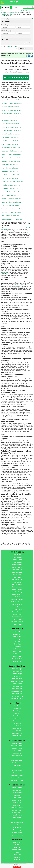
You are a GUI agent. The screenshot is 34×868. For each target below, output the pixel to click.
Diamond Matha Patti (17, 696)
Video (17, 845)
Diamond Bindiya (17, 684)
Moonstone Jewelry (17, 746)
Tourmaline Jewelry (17, 775)
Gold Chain (17, 642)
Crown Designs (17, 594)
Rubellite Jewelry (17, 763)
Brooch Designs (17, 619)
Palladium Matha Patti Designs (10, 12)
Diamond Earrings (17, 671)
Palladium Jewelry (6, 14)
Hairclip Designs (17, 609)
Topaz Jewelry (17, 773)
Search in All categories (16, 77)
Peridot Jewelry (17, 755)
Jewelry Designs (12, 11)
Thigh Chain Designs (17, 602)
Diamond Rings (17, 669)
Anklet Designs (17, 567)
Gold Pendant (17, 649)
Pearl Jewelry (17, 795)
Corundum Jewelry (17, 822)
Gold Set (17, 639)
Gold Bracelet (17, 656)
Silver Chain (17, 716)
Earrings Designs (17, 557)
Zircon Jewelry (17, 803)
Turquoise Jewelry (17, 778)
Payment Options (17, 850)
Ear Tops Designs (17, 572)
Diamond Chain (17, 679)
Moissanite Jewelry (17, 780)
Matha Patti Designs (25, 11)
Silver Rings (17, 706)
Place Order (17, 842)
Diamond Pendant (17, 686)
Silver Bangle (17, 711)
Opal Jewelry (17, 753)
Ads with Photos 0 (13, 46)
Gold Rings (17, 632)
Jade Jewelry (17, 830)
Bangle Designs (17, 589)
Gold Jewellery (17, 629)
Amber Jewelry (17, 793)
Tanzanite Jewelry (17, 770)
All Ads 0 (4, 46)
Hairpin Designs (17, 607)
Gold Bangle (17, 637)
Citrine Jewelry (17, 820)
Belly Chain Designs (17, 599)
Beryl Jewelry (17, 817)
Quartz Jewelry (17, 758)
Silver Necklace (17, 718)
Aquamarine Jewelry (17, 815)
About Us (17, 852)
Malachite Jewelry (17, 743)
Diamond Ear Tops (17, 699)
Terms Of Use (17, 855)
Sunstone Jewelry (17, 768)
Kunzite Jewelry (17, 832)
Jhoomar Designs (17, 587)
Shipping (17, 847)
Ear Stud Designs (17, 570)
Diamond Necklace (17, 681)
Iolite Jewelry (17, 827)
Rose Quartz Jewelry (17, 760)
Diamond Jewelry (17, 788)
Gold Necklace (17, 644)
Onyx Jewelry (17, 750)
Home (4, 11)
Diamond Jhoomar (17, 691)
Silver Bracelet (17, 731)
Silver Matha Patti (17, 733)
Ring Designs (17, 555)
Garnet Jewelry (17, 825)
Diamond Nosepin (17, 689)
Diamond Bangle (17, 674)
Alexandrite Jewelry (17, 808)
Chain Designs (17, 577)
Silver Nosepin (17, 726)
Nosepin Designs (17, 582)
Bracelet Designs (17, 565)
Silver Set (17, 713)
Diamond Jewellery (17, 666)
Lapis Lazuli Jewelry (17, 835)
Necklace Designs (17, 560)
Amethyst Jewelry (17, 810)
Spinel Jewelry (17, 765)
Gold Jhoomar (17, 654)
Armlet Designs (17, 604)
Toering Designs (17, 612)
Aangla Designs (17, 597)
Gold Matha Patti (17, 659)
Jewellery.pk (13, 2)
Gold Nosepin (17, 651)
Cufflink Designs (17, 617)
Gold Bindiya (17, 646)
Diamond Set (17, 676)
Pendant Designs (17, 562)
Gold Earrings (17, 634)
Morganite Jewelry (17, 748)
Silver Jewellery (17, 703)
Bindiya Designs (17, 584)
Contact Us (17, 857)
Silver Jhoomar (17, 728)
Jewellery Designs (17, 552)
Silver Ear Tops (17, 736)
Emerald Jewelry (17, 790)
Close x (31, 863)
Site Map (17, 860)
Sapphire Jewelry (17, 800)
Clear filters (28, 43)
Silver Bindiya (17, 721)
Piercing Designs (17, 624)
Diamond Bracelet (17, 694)
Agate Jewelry (17, 805)
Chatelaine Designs (17, 622)
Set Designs (17, 575)
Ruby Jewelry (17, 798)
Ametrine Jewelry (17, 812)
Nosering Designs (17, 580)
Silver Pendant (17, 723)
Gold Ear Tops (17, 661)
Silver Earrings (17, 708)
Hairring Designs (17, 614)
